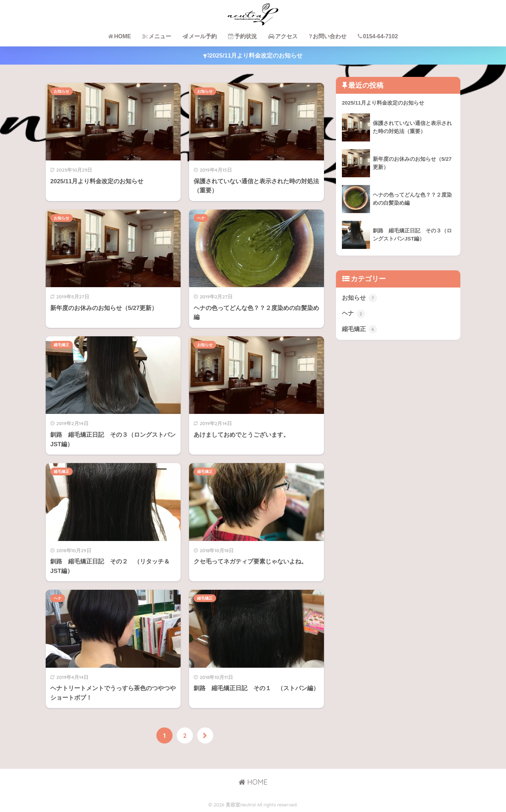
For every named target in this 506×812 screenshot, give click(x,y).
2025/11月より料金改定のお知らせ (253, 56)
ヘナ (201, 218)
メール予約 (200, 36)
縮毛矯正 (61, 345)
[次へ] (205, 735)
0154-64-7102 (378, 36)
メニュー (157, 36)
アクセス (283, 36)
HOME (120, 36)
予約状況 (242, 36)
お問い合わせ (328, 36)
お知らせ (61, 91)
